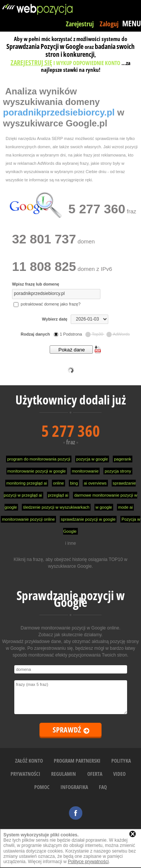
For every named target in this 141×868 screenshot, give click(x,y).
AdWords (118, 334)
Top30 (95, 334)
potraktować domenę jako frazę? (47, 304)
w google (104, 507)
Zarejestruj (80, 24)
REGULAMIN (64, 774)
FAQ (103, 787)
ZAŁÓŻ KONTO (29, 761)
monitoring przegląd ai (27, 483)
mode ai (125, 507)
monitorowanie (85, 471)
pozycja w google (92, 459)
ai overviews (95, 483)
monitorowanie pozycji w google (37, 471)
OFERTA (95, 774)
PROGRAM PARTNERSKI (77, 761)
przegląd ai (58, 495)
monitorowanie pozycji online (28, 519)
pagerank (123, 459)
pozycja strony (118, 471)
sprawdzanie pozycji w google (88, 519)
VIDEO (119, 774)
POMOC (42, 787)
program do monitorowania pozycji (39, 459)
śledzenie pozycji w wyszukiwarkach (56, 507)
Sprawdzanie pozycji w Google (71, 599)
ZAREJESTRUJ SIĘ (31, 62)
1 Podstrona (68, 334)
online (58, 483)
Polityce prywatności (88, 862)
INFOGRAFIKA (74, 787)
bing (74, 483)
